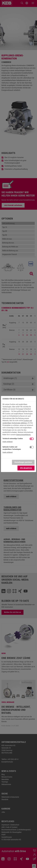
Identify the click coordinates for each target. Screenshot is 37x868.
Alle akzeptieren (26, 468)
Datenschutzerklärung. (24, 435)
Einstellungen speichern (23, 462)
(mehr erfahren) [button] (8, 442)
